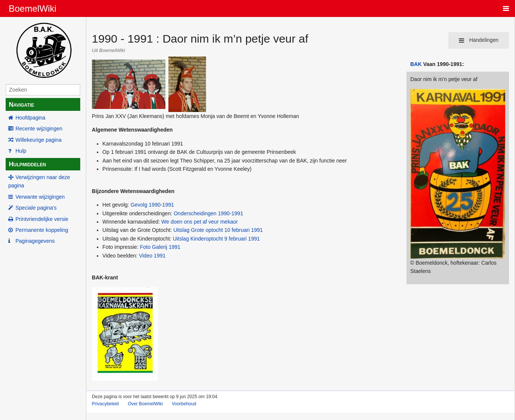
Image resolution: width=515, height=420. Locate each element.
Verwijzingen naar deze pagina (39, 181)
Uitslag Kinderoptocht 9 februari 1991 (216, 239)
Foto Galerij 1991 (160, 247)
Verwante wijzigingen (40, 197)
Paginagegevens (35, 241)
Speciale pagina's (36, 208)
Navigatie (21, 105)
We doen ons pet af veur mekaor (199, 222)
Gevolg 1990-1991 (152, 205)
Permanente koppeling (42, 230)
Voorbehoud (184, 404)
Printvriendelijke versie (42, 219)
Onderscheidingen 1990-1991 (208, 213)
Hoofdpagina (30, 118)
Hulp (21, 151)
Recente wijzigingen (39, 129)
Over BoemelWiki (145, 404)
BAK (416, 64)
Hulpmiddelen (27, 164)
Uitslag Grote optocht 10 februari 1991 (218, 230)
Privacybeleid (105, 404)
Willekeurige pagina (38, 140)
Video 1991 (152, 256)
